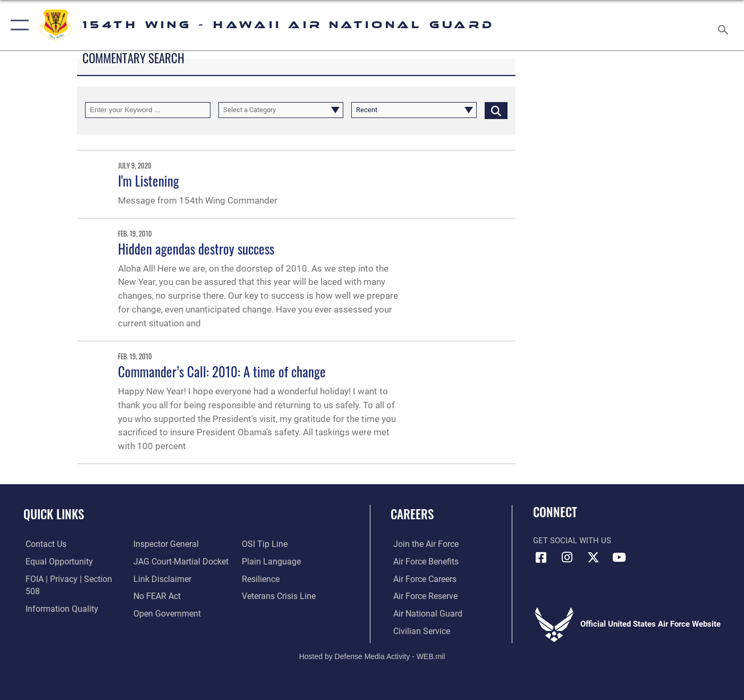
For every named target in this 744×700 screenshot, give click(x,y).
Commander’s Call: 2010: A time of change (222, 371)
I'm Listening (149, 180)
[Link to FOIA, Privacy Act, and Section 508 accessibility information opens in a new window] (72, 579)
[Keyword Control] (148, 110)
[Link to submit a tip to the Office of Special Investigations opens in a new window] (154, 613)
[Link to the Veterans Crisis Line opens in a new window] (278, 579)
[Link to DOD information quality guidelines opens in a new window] (57, 596)
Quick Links (54, 514)
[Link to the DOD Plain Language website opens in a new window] (269, 544)
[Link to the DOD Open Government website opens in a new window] (164, 596)
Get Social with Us (572, 541)
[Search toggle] (724, 25)
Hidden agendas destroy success (196, 248)
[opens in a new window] (422, 544)
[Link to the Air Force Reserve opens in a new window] (422, 596)
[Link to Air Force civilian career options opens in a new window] (418, 631)
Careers (412, 514)
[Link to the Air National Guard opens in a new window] (423, 613)
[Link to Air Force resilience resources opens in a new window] (261, 562)
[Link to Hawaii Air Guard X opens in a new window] (593, 558)
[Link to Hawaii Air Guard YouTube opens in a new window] (619, 558)
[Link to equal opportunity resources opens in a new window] (55, 562)
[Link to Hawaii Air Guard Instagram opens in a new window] (567, 558)
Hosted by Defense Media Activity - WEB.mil (372, 655)
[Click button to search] (496, 110)
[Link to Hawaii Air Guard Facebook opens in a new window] (541, 558)
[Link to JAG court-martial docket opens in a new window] (179, 544)
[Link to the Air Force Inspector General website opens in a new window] (55, 613)
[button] (17, 25)
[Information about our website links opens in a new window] (160, 562)
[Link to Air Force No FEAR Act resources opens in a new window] (156, 579)
